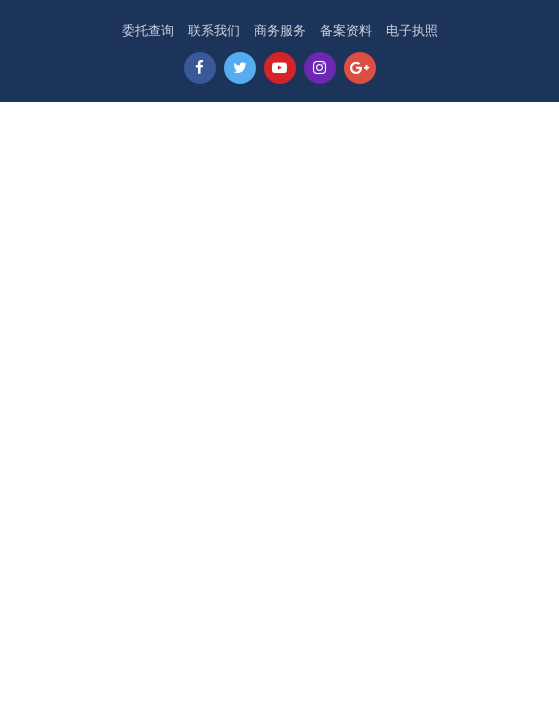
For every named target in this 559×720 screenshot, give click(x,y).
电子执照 (412, 30)
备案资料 (346, 30)
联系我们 (214, 30)
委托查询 (148, 30)
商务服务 (280, 30)
